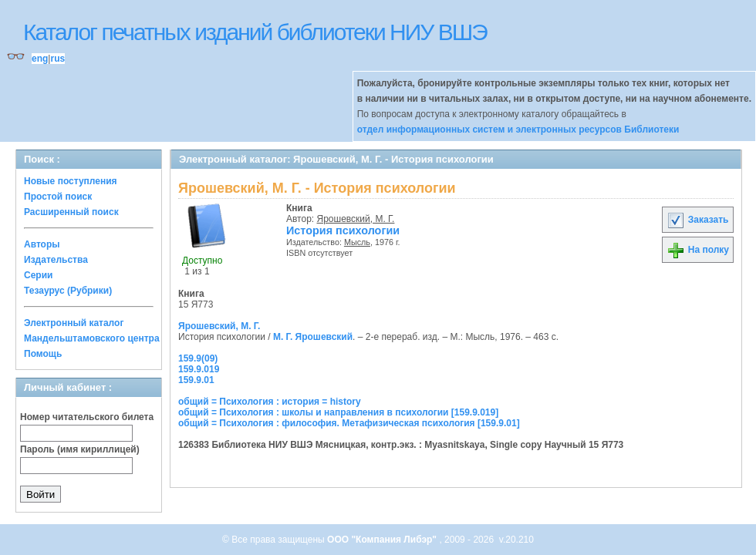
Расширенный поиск (71, 212)
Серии (38, 275)
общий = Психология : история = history (270, 402)
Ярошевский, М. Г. (356, 219)
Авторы (42, 244)
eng (40, 59)
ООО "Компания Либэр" (383, 540)
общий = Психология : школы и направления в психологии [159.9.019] (338, 412)
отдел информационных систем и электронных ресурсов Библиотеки (518, 129)
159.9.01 (196, 380)
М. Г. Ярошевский (313, 337)
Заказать (697, 220)
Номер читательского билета (87, 417)
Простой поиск (58, 197)
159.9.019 (199, 369)
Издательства (56, 260)
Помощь (43, 354)
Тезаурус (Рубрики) (68, 291)
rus (57, 59)
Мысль (357, 242)
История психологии (343, 230)
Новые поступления (71, 181)
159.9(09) (198, 358)
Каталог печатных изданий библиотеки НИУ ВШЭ (255, 32)
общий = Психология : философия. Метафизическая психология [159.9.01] (349, 423)
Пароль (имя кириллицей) (80, 449)
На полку (698, 250)
